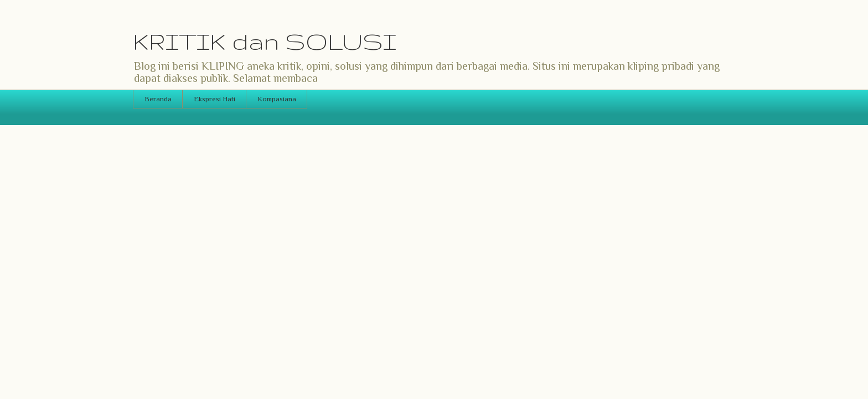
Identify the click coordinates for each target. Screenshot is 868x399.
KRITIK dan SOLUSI (265, 42)
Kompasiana (277, 99)
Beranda (158, 99)
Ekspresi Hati (215, 99)
